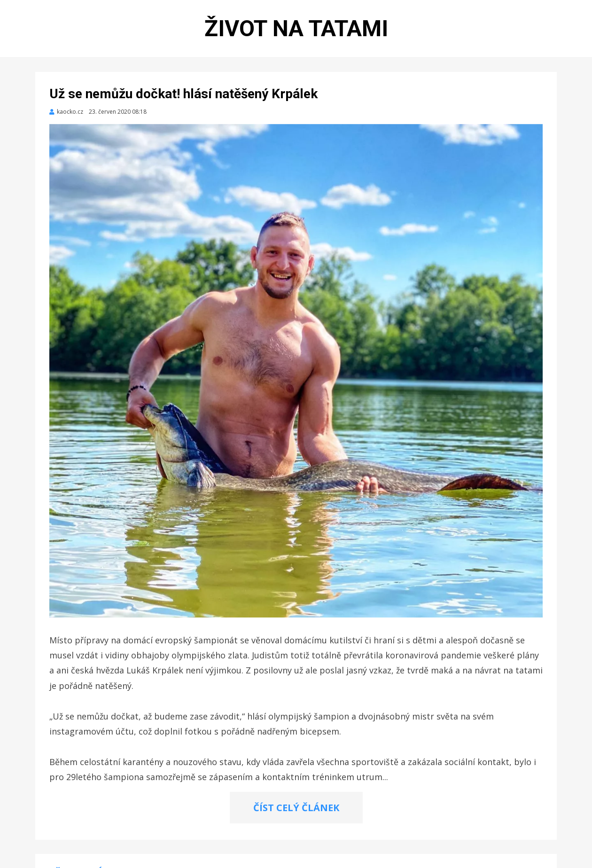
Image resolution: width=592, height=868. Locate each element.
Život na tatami (296, 28)
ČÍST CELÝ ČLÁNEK (296, 808)
